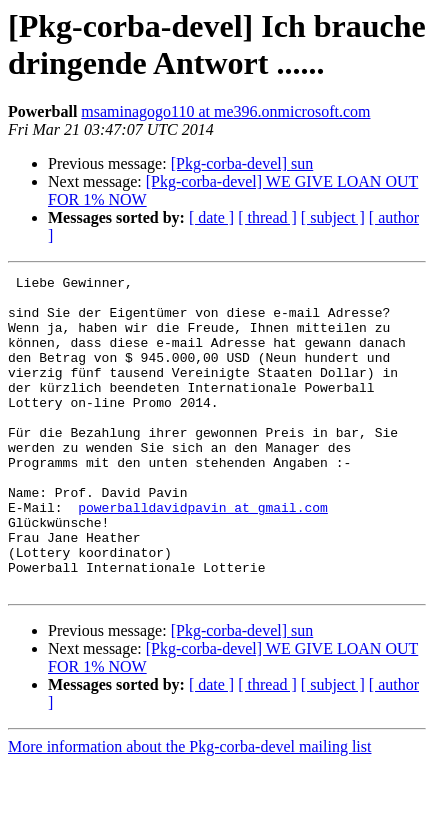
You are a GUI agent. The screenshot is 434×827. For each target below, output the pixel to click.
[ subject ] (333, 217)
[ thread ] (267, 217)
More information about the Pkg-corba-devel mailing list (189, 809)
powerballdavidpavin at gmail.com (203, 555)
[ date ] (211, 217)
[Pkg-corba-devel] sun (242, 163)
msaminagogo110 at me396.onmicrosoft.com (225, 111)
